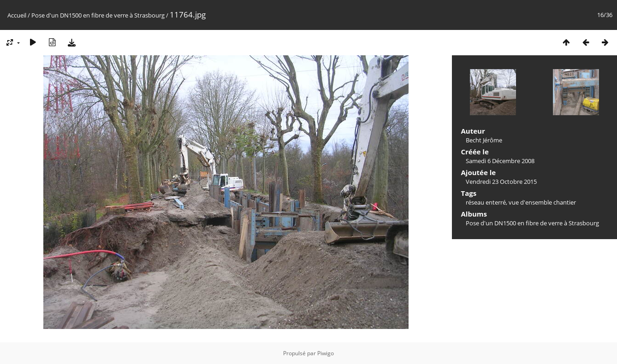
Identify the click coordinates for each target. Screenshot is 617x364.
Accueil (17, 15)
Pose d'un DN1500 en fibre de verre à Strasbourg (98, 15)
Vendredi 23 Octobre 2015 (501, 182)
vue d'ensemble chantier (542, 202)
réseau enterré (486, 202)
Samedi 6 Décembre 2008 (500, 161)
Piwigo (326, 353)
